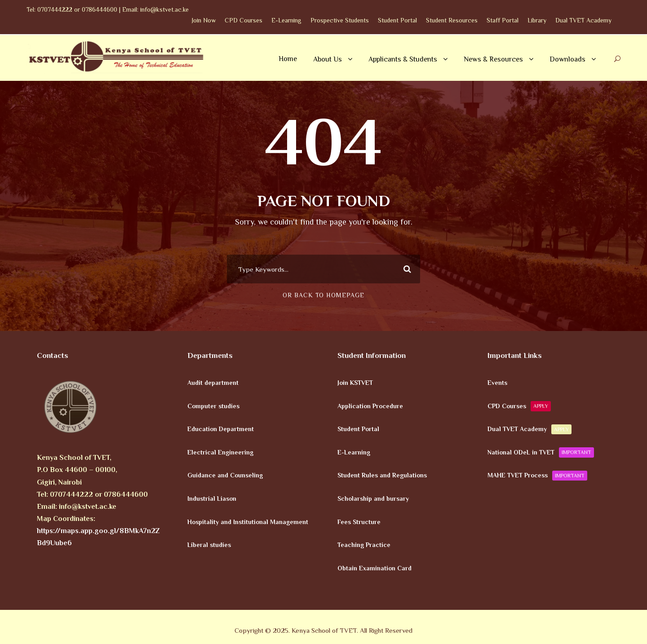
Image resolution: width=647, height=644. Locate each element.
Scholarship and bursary (373, 498)
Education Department (221, 429)
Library (537, 20)
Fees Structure (359, 521)
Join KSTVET (355, 383)
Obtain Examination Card (374, 568)
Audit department (213, 383)
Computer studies (213, 406)
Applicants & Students (403, 59)
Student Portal (397, 20)
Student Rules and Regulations (382, 475)
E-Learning (286, 20)
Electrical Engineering (220, 452)
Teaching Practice (364, 545)
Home (288, 59)
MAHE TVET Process (537, 476)
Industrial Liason (212, 498)
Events (497, 383)
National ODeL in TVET (541, 452)
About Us (328, 59)
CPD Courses (244, 20)
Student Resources (452, 20)
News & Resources (493, 59)
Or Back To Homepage (323, 295)
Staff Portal (503, 20)
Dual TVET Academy (583, 20)
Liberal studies (209, 545)
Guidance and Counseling (225, 475)
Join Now (204, 20)
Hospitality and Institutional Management (248, 521)
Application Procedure (370, 406)
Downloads (567, 59)
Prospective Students (340, 20)
